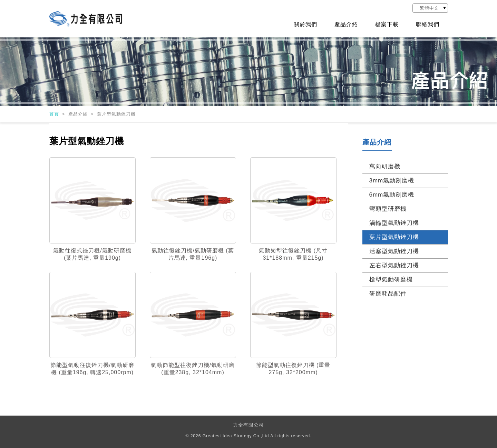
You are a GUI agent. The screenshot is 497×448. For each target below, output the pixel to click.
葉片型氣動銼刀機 (394, 237)
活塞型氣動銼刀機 (394, 251)
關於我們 (305, 24)
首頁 (55, 114)
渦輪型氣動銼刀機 (394, 223)
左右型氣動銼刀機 (394, 265)
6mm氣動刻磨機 (392, 195)
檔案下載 (387, 24)
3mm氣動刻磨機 (392, 181)
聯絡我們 (428, 24)
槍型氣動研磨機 (391, 280)
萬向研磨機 (385, 166)
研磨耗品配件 (388, 294)
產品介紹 (346, 24)
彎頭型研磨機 (388, 209)
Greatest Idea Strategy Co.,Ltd (236, 436)
